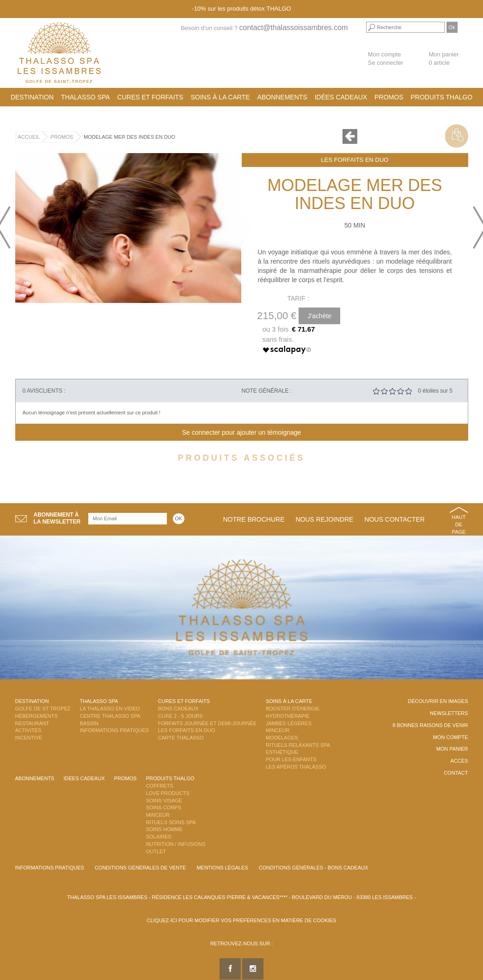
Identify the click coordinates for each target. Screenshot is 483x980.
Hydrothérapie (288, 716)
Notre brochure (254, 519)
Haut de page (459, 524)
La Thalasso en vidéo (110, 709)
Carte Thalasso (181, 738)
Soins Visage (164, 801)
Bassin (89, 723)
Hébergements (37, 716)
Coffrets (160, 786)
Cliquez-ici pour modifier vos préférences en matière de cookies (242, 920)
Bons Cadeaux (178, 709)
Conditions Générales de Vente (140, 868)
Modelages (282, 738)
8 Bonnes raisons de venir (430, 725)
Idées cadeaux (341, 97)
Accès (459, 761)
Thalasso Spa (86, 97)
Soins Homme (164, 829)
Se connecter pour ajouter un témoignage (242, 432)
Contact (456, 773)
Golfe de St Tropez (43, 709)
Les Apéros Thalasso (296, 767)
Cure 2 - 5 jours (180, 716)
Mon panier (452, 749)
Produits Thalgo (442, 97)
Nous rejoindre (324, 519)
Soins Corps (164, 807)
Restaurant (32, 723)
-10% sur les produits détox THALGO (241, 9)
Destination (32, 97)
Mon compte (385, 54)
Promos (389, 97)
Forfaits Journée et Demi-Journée (207, 723)
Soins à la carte (220, 97)
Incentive (29, 738)
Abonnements (282, 97)
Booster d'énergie (293, 709)
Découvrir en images (438, 701)
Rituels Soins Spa (171, 822)
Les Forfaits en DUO (355, 160)
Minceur (278, 730)
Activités (28, 730)
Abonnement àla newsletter (57, 518)
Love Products (168, 793)
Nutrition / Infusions (176, 844)
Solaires (159, 837)
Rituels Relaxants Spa (298, 745)
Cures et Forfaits (150, 97)
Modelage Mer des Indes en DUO (129, 137)
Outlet (156, 851)
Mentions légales (222, 868)
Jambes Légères (289, 723)
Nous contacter (395, 519)
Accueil (29, 137)
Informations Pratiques (114, 730)
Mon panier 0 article (443, 59)
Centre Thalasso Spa (110, 716)
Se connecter (386, 63)
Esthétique (282, 752)
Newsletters (449, 713)
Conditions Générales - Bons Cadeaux (314, 868)
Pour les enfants (291, 759)
